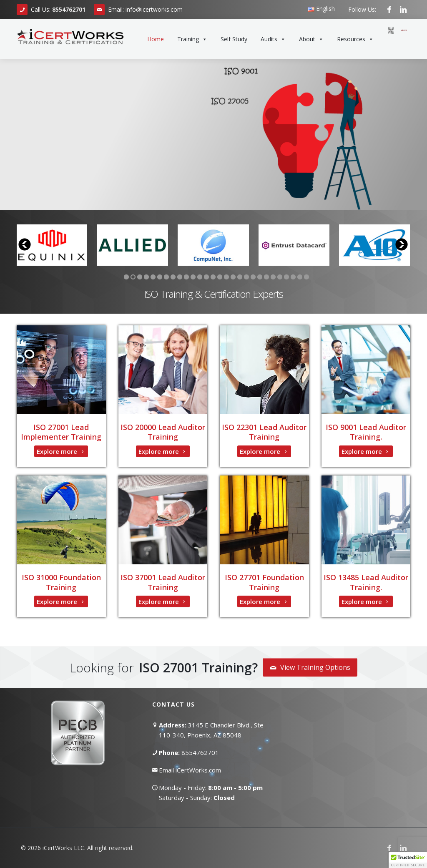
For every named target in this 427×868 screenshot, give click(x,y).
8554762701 (200, 752)
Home (156, 39)
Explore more (61, 451)
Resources (355, 39)
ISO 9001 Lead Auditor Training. (366, 432)
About (311, 39)
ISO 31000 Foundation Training (61, 582)
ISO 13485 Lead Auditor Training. (366, 582)
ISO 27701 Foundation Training (264, 582)
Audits (273, 39)
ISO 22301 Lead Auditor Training (264, 432)
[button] (408, 860)
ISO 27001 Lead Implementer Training (61, 432)
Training (192, 39)
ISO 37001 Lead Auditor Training (163, 582)
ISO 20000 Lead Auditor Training (163, 432)
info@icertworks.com (154, 9)
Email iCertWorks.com (190, 770)
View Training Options (310, 667)
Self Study (234, 39)
